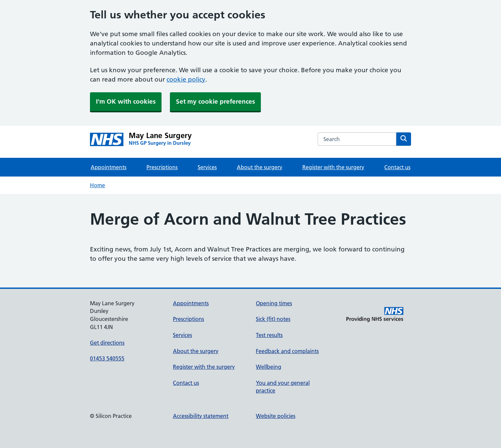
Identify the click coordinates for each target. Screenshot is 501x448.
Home (97, 185)
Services (207, 167)
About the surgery (260, 167)
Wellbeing (269, 367)
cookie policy (186, 79)
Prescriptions (162, 167)
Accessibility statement (201, 416)
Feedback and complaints (287, 351)
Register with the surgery (333, 167)
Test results (269, 335)
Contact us (397, 167)
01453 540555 (107, 358)
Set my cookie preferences (215, 101)
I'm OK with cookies (126, 101)
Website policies (276, 416)
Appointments (109, 167)
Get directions (107, 343)
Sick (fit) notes (273, 319)
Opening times (274, 303)
